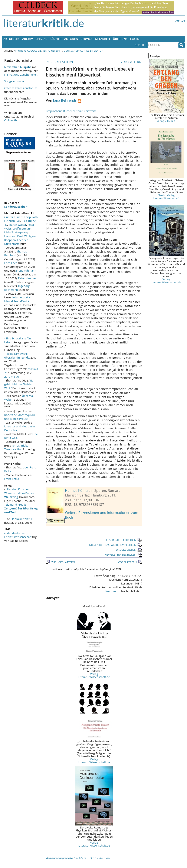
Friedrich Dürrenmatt (16, 242)
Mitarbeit (103, 39)
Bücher (56, 39)
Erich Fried (11, 263)
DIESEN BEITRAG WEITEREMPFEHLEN (116, 545)
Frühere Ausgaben (28, 51)
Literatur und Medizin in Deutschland (19, 428)
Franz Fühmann (26, 271)
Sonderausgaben (16, 207)
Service (87, 39)
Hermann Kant (14, 236)
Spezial (41, 39)
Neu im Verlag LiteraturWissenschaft (166, 197)
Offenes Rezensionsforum (21, 88)
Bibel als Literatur (21, 519)
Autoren (71, 39)
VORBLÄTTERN (132, 62)
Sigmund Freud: (21, 508)
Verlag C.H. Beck (166, 121)
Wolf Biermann (22, 228)
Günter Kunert (13, 217)
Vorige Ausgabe (14, 81)
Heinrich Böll (12, 221)
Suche (140, 45)
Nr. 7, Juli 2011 (52, 51)
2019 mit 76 (12, 377)
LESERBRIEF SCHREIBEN (124, 540)
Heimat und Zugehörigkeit (21, 75)
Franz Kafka (12, 479)
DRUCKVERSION (129, 550)
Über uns (120, 39)
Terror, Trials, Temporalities (16, 447)
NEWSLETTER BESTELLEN (123, 555)
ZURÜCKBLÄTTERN (59, 62)
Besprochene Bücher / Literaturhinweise (71, 111)
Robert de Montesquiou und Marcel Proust (19, 417)
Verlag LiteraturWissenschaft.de (94, 675)
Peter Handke (27, 278)
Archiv (28, 39)
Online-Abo (11, 120)
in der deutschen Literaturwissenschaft (18, 535)
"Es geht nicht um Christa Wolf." (19, 384)
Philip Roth (31, 217)
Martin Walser (17, 225)
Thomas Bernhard (16, 253)
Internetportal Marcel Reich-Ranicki (17, 299)
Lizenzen (110, 591)
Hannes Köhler (77, 491)
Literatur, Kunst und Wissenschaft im (19, 493)
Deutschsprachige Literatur (83, 51)
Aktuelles (12, 39)
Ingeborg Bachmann (17, 288)
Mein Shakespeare (16, 232)
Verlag (180, 21)
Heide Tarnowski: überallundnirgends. (17, 356)
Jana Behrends (65, 100)
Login (135, 39)
